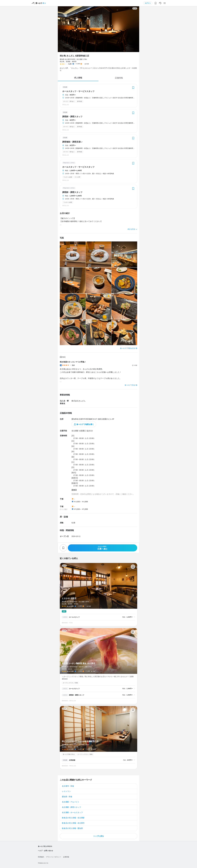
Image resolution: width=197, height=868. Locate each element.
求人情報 (78, 78)
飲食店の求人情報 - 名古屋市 (73, 823)
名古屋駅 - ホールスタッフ (72, 812)
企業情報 (66, 857)
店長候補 (72, 760)
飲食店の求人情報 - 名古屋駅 (73, 818)
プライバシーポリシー (54, 857)
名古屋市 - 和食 (68, 786)
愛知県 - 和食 (67, 797)
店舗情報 (119, 78)
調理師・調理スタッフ (72, 117)
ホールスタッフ (74, 617)
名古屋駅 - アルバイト (71, 802)
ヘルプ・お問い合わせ (45, 851)
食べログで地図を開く (85, 424)
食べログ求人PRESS (45, 846)
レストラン (66, 791)
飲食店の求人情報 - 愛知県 (72, 828)
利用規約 (41, 857)
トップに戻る (98, 836)
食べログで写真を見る (128, 348)
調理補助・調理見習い (72, 142)
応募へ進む (103, 548)
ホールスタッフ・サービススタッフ (78, 91)
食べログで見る (130, 385)
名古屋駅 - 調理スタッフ (71, 807)
